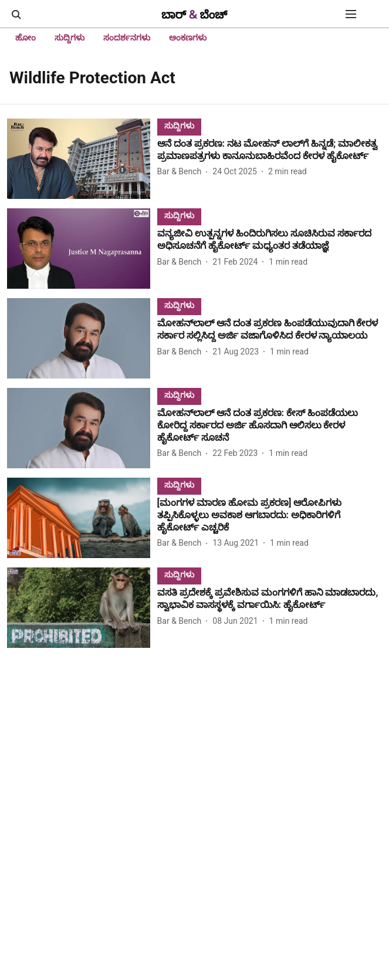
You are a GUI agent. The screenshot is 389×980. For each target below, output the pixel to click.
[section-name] (179, 125)
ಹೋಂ (26, 38)
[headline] (270, 150)
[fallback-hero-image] (82, 159)
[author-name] (182, 172)
